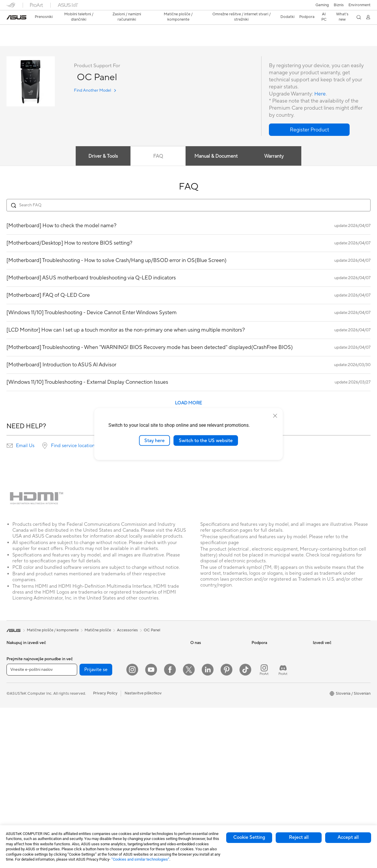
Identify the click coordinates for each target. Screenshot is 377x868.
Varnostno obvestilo (269, 696)
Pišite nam (260, 678)
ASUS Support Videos (271, 714)
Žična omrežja (140, 652)
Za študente (17, 688)
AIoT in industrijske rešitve (151, 670)
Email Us (25, 446)
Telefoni (13, 714)
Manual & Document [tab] (216, 157)
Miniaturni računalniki (25, 794)
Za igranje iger (19, 696)
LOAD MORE (188, 403)
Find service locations (74, 446)
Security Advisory (267, 705)
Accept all (348, 837)
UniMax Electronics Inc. (211, 705)
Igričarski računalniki (85, 688)
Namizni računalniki (23, 777)
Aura (317, 723)
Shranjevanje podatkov (88, 732)
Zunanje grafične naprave (89, 741)
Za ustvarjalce (19, 679)
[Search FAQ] (188, 205)
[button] (322, 5)
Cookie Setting (249, 837)
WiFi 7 (73, 763)
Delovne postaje (21, 803)
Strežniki (136, 678)
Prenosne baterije (143, 785)
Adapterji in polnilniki (146, 763)
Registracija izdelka (268, 670)
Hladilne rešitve (81, 696)
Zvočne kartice (80, 714)
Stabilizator (138, 803)
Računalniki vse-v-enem (27, 759)
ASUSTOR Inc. (203, 687)
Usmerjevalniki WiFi (85, 781)
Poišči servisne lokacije (271, 661)
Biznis (339, 5)
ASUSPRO (322, 678)
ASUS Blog (323, 705)
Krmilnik (135, 794)
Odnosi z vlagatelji (206, 670)
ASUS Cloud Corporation (213, 696)
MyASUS (259, 723)
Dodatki (14, 723)
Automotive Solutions (332, 687)
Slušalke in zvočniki (145, 723)
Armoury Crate (326, 714)
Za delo (13, 670)
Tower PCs (16, 768)
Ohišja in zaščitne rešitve (149, 754)
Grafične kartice (81, 679)
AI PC (318, 652)
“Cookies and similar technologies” (140, 859)
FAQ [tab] (158, 157)
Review (65, 40)
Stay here (154, 440)
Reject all (299, 837)
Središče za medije (206, 678)
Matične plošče (81, 670)
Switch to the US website (206, 440)
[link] (16, 17)
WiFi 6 (73, 772)
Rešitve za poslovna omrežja (92, 803)
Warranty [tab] (275, 157)
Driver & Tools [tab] (103, 157)
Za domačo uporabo (24, 661)
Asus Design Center (330, 670)
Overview (14, 40)
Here (320, 94)
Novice (196, 661)
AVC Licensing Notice (332, 696)
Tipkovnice (138, 705)
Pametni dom (140, 687)
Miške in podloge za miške (151, 714)
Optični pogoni (81, 723)
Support (86, 40)
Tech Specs (40, 40)
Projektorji (16, 750)
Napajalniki (77, 705)
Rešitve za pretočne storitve (153, 732)
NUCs (12, 785)
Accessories (127, 630)
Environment (359, 5)
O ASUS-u (199, 652)
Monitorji (14, 741)
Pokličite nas (262, 687)
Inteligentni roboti (144, 661)
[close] (275, 416)
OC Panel (19, 31)
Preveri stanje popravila (272, 652)
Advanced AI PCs (328, 661)
